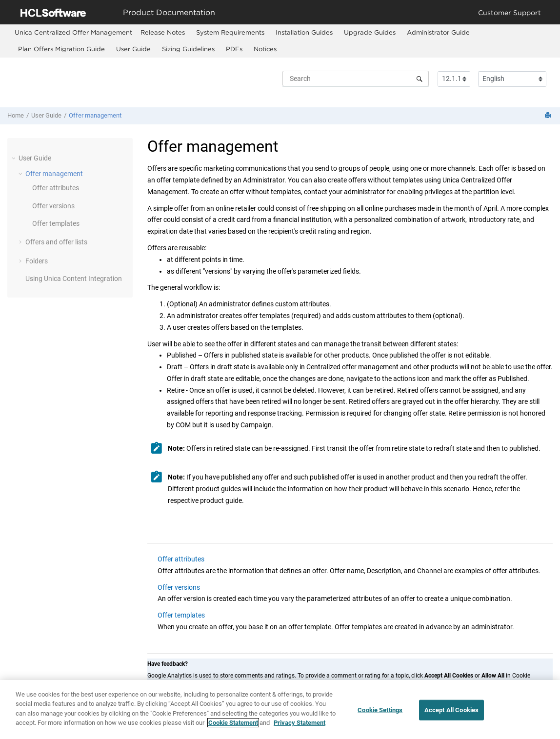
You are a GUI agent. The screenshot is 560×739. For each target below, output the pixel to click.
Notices (265, 49)
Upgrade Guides (370, 32)
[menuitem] (73, 32)
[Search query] (356, 79)
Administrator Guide (438, 32)
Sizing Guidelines (188, 49)
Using (74, 279)
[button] (15, 158)
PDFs (234, 49)
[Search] (419, 79)
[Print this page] (549, 116)
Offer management (95, 115)
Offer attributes (56, 188)
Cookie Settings (380, 715)
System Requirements (230, 32)
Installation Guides (304, 32)
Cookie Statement (233, 728)
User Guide (133, 49)
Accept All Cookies (451, 715)
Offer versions (53, 206)
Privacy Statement (300, 728)
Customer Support (510, 12)
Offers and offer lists (56, 242)
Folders (37, 261)
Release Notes (163, 32)
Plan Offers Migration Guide (61, 49)
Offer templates (56, 223)
